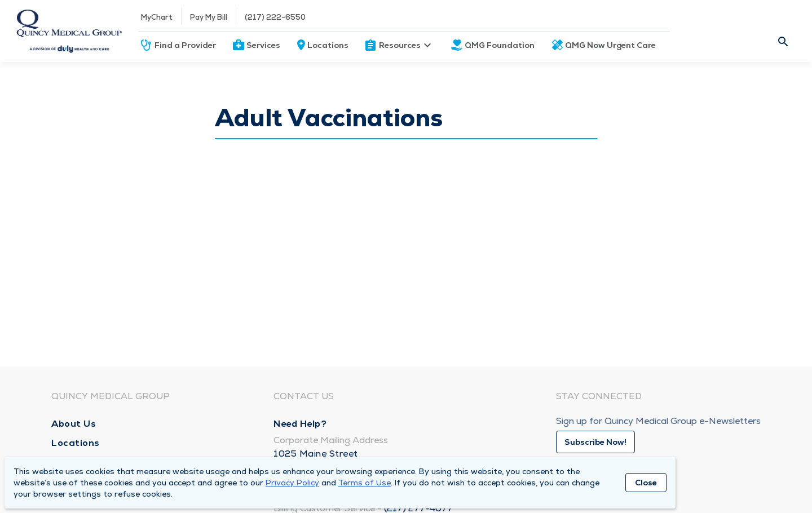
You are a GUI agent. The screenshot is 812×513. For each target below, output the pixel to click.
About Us (74, 424)
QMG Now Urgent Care (610, 45)
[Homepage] (69, 31)
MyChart (157, 17)
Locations (328, 45)
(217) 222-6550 (275, 17)
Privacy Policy (292, 483)
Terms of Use (365, 483)
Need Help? (300, 424)
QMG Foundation (500, 45)
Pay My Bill (209, 17)
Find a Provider (185, 45)
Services (263, 45)
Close (646, 483)
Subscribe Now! (595, 442)
